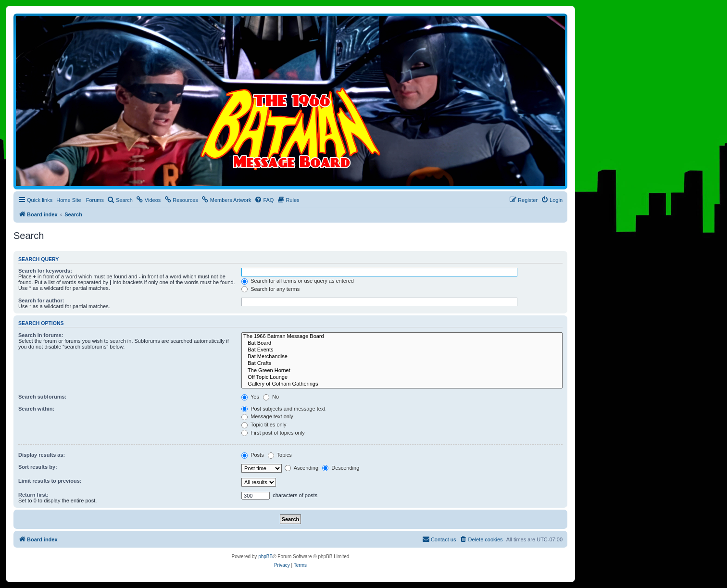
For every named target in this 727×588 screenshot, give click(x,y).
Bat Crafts (402, 363)
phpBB (265, 557)
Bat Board (402, 343)
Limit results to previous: (50, 481)
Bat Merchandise (402, 357)
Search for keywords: (45, 271)
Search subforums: (42, 397)
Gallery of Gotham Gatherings (402, 384)
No (271, 397)
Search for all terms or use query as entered (298, 281)
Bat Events (402, 350)
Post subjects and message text (283, 409)
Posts (253, 455)
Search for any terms (270, 289)
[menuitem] (120, 200)
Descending (341, 468)
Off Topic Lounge (402, 377)
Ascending (301, 468)
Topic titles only (264, 425)
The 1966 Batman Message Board (402, 337)
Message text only (267, 416)
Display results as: (42, 455)
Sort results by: (38, 467)
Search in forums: (41, 335)
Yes (250, 397)
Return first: (33, 495)
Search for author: (41, 300)
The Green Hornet (402, 371)
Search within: (36, 409)
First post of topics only (273, 433)
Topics (280, 455)
